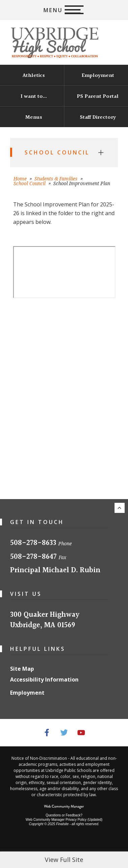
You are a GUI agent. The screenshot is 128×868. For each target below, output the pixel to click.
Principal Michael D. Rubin (55, 570)
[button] (64, 10)
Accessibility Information (44, 679)
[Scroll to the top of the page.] (120, 508)
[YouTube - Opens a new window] (81, 733)
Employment (27, 693)
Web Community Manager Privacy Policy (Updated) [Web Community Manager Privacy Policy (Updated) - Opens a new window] (64, 820)
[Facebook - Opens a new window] (47, 733)
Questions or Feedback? (64, 815)
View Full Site (64, 860)
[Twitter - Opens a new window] (64, 733)
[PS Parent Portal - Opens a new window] (96, 96)
